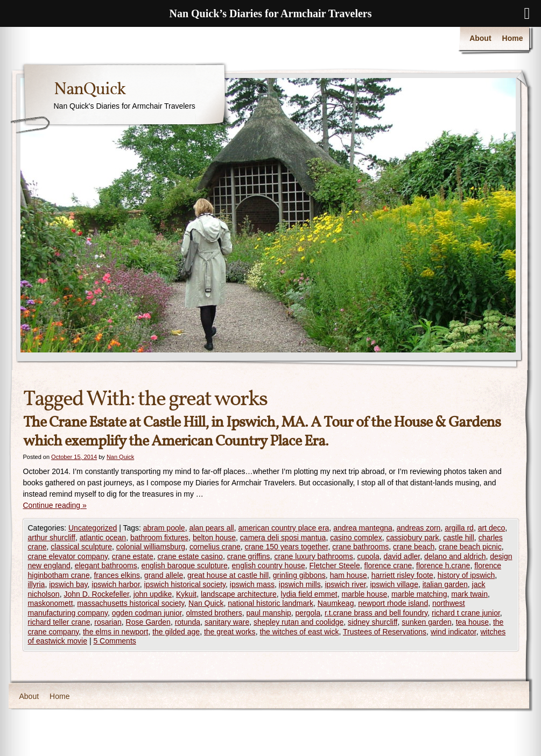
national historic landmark (270, 603)
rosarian (108, 622)
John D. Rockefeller (96, 594)
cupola (368, 556)
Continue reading (55, 505)
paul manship (269, 613)
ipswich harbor (116, 584)
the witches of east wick (299, 632)
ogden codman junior (147, 613)
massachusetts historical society (131, 603)
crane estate (133, 556)
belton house (214, 538)
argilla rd (459, 528)
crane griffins (249, 556)
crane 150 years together (287, 547)
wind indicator (454, 632)
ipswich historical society (185, 584)
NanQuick (90, 90)
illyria (37, 584)
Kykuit (186, 594)
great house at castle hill (228, 575)
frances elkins (117, 575)
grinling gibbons (299, 575)
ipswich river (345, 584)
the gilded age (176, 632)
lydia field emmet (309, 594)
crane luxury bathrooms (313, 556)
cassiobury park (412, 538)
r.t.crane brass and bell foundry (376, 613)
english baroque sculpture (184, 566)
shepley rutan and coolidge (298, 622)
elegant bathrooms (106, 566)
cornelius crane (215, 547)
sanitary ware (227, 622)
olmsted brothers (214, 613)
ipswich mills (300, 584)
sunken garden (427, 622)
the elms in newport (115, 632)
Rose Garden (148, 622)
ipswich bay (68, 584)
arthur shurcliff (52, 538)
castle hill (459, 538)
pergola (308, 613)
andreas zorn (419, 528)
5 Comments (114, 641)
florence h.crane (443, 566)
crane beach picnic (470, 547)
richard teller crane (59, 622)
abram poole (164, 528)
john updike (153, 594)
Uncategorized (93, 528)
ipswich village (394, 584)
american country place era (283, 528)
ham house (349, 575)
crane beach (414, 547)
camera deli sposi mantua (283, 538)
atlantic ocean (103, 538)
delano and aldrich (455, 556)
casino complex (356, 538)
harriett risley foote (402, 575)
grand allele (164, 575)
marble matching (419, 594)
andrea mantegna (363, 528)
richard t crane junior (466, 613)
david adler (402, 556)
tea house (473, 622)
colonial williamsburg (151, 547)
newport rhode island (393, 603)
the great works (230, 632)
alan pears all (211, 528)
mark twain (469, 594)
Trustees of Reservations (385, 632)
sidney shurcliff (373, 622)
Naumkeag (336, 603)
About (480, 38)
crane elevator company (68, 556)
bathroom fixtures (159, 538)
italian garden (445, 584)
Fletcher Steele (335, 566)
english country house (269, 566)
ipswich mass (252, 584)
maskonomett (51, 603)
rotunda (188, 622)
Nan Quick (120, 457)
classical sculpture (81, 547)
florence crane (388, 566)
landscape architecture (239, 594)
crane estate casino (190, 556)
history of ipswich (466, 575)
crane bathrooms (360, 547)
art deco (492, 528)
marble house (364, 594)
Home (513, 38)
